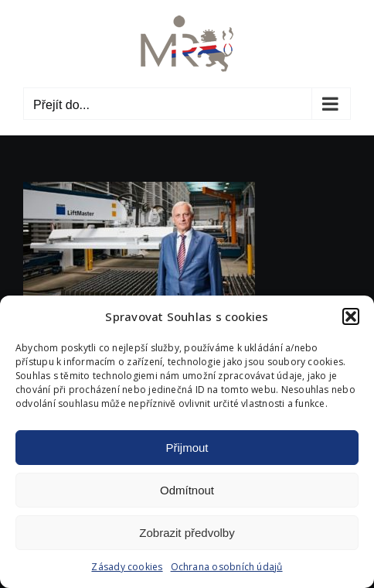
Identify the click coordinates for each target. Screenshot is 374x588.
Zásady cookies (127, 567)
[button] (351, 316)
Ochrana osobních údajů (227, 567)
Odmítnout (187, 490)
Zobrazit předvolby (187, 533)
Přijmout (187, 448)
